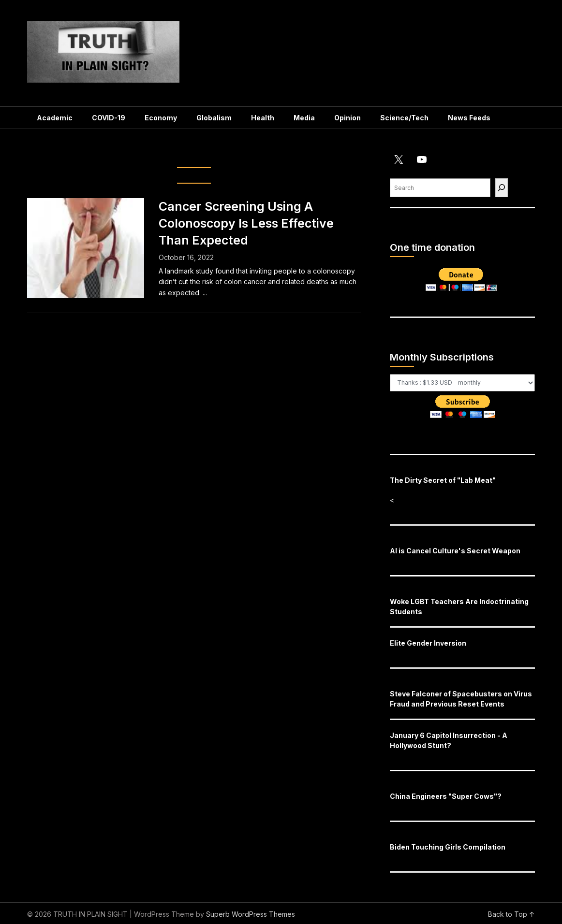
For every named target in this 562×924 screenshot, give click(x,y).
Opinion (348, 118)
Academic (55, 118)
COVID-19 (109, 118)
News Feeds (469, 118)
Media (304, 118)
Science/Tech (404, 118)
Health (263, 118)
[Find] (502, 188)
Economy (161, 118)
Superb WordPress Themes (251, 914)
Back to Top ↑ (511, 914)
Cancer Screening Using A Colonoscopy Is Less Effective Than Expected (246, 223)
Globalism (214, 118)
